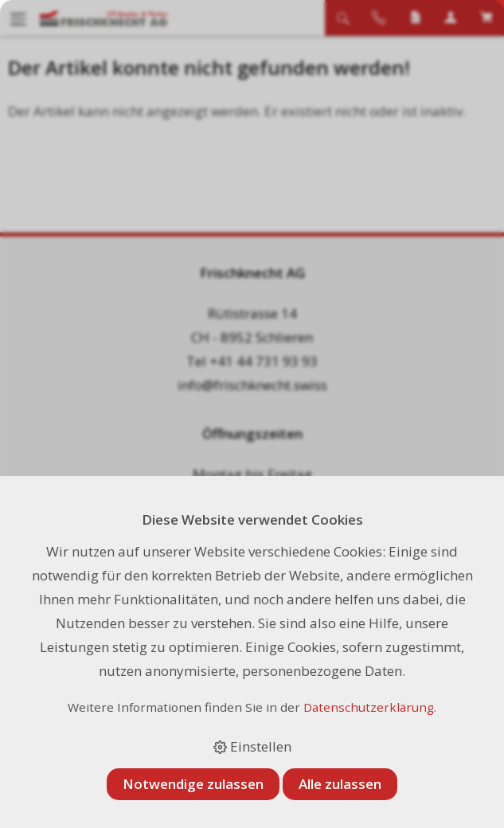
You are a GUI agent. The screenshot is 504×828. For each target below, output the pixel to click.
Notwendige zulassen (193, 784)
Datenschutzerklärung (369, 707)
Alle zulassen (340, 784)
